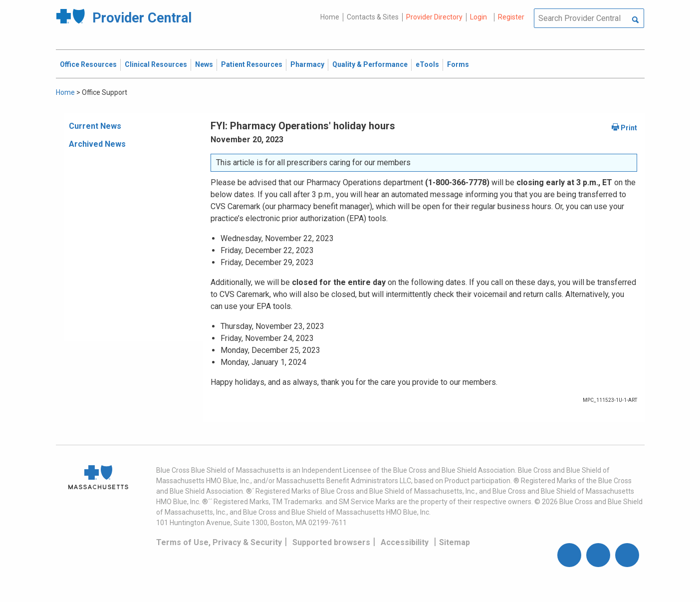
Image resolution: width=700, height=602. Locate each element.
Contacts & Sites (373, 17)
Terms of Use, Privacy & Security (219, 542)
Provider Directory (434, 17)
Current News (95, 126)
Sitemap (455, 542)
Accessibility (405, 542)
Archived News (97, 144)
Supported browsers (331, 542)
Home (330, 17)
